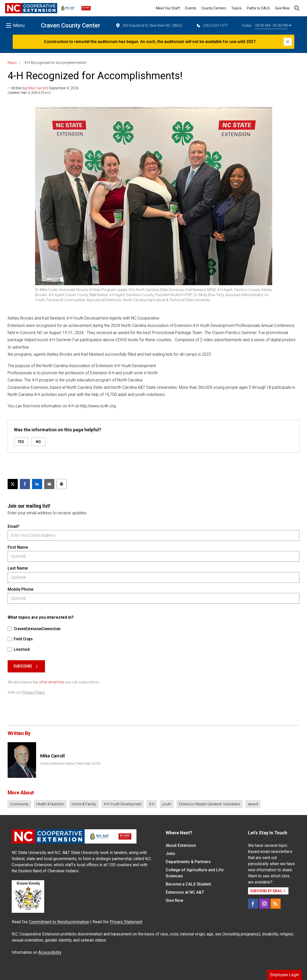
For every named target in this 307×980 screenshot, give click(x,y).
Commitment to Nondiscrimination (59, 922)
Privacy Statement (126, 922)
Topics (236, 8)
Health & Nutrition (50, 804)
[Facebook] (253, 904)
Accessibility (50, 952)
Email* (14, 526)
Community (19, 804)
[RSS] (275, 904)
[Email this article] (49, 484)
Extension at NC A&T (185, 892)
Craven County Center (71, 25)
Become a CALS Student (188, 884)
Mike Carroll (37, 88)
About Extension (181, 845)
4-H (152, 804)
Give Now (282, 8)
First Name (18, 547)
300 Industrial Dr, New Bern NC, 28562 (149, 25)
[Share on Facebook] (25, 484)
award (253, 804)
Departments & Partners (188, 862)
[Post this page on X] (13, 484)
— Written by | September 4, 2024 (43, 88)
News (12, 63)
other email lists (52, 682)
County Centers (214, 8)
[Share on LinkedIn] (37, 484)
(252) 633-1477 (212, 25)
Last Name (18, 568)
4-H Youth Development (122, 804)
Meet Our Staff (168, 8)
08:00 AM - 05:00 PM (273, 25)
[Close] (288, 42)
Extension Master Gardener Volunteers (210, 804)
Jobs (170, 854)
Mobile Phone (20, 589)
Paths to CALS (258, 8)
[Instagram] (264, 904)
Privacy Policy (34, 692)
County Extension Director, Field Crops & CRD (70, 764)
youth (167, 804)
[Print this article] (62, 484)
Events (191, 8)
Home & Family (84, 804)
